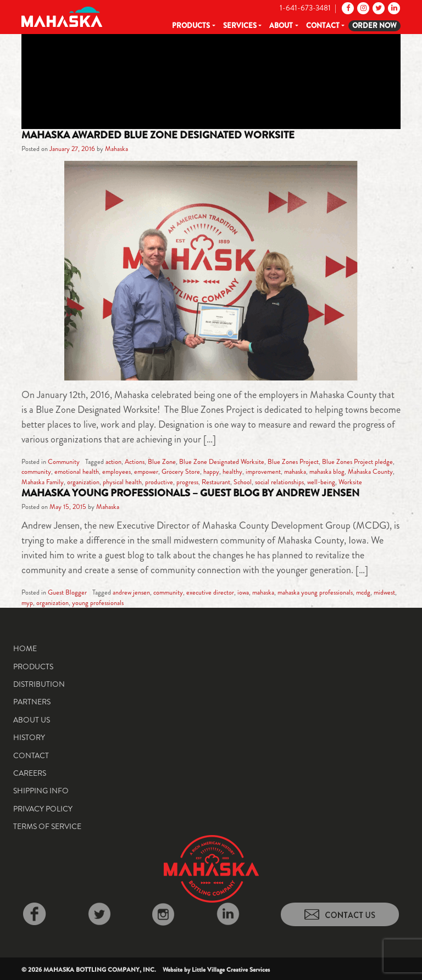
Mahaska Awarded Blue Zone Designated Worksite (158, 135)
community (36, 472)
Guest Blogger (67, 592)
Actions (135, 462)
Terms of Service (47, 826)
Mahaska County (370, 472)
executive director (210, 592)
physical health (122, 482)
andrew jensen (131, 592)
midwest (384, 592)
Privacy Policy (43, 809)
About (281, 26)
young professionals (98, 603)
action (113, 462)
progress (187, 482)
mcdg (363, 592)
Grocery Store (181, 472)
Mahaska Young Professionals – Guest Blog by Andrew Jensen (190, 493)
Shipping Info (41, 791)
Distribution (39, 684)
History (29, 737)
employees (116, 472)
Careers (30, 773)
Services (240, 26)
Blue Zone (162, 462)
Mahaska (116, 149)
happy (211, 472)
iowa (243, 592)
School (243, 482)
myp (27, 603)
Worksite (350, 482)
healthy (232, 472)
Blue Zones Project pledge (357, 462)
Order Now (374, 26)
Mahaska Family (43, 482)
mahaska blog (327, 472)
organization (83, 482)
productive (159, 482)
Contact (323, 26)
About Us (32, 720)
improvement (263, 472)
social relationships (279, 482)
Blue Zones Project (293, 462)
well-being (321, 482)
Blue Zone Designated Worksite (222, 462)
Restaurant (216, 482)
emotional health (77, 472)
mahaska (295, 472)
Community (64, 462)
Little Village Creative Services (231, 970)
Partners (32, 702)
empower (146, 472)
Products (191, 26)
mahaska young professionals (315, 592)
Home (25, 648)
